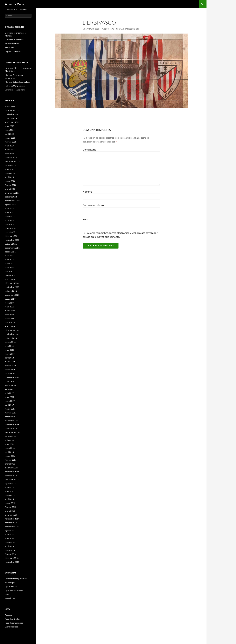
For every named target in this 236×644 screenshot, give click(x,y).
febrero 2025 (11, 142)
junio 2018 (10, 350)
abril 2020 (9, 315)
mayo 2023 (10, 173)
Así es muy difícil (12, 44)
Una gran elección (129, 29)
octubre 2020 (11, 291)
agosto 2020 (10, 299)
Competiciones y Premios (16, 579)
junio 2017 (10, 397)
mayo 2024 (10, 150)
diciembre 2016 (12, 421)
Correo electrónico (94, 205)
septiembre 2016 (12, 432)
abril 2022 (9, 220)
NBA (7, 594)
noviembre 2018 (12, 334)
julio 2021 (9, 256)
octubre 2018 (11, 338)
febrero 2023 (11, 185)
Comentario (90, 149)
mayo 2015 (10, 495)
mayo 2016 (10, 448)
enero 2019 (10, 326)
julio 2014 (9, 534)
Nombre (88, 192)
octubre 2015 (11, 476)
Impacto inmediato (13, 51)
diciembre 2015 (12, 468)
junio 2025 (10, 126)
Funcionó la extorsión (14, 40)
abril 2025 (9, 134)
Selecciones (10, 598)
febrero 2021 (11, 275)
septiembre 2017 (12, 385)
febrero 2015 (11, 507)
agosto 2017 (10, 389)
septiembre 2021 (12, 248)
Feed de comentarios (14, 623)
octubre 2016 (11, 428)
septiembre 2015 (12, 479)
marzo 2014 (10, 550)
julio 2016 (9, 440)
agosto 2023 (10, 165)
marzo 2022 (10, 224)
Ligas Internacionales (14, 590)
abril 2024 (9, 154)
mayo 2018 (10, 354)
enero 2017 (10, 417)
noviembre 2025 (12, 114)
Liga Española (11, 586)
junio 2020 (10, 307)
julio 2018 (9, 346)
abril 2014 (9, 546)
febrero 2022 (11, 228)
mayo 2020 (10, 311)
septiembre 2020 (12, 295)
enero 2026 (10, 106)
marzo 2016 (10, 456)
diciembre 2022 (12, 193)
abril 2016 (9, 452)
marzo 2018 (10, 362)
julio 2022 (9, 209)
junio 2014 (10, 538)
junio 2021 (10, 260)
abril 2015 (9, 499)
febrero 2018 (11, 366)
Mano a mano (19, 86)
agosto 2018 (10, 342)
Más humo (9, 48)
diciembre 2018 (12, 330)
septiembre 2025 (12, 122)
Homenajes (10, 583)
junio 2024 (10, 146)
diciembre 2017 (12, 373)
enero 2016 (10, 464)
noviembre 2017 (12, 377)
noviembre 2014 (12, 519)
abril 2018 (9, 358)
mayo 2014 (10, 542)
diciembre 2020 (12, 283)
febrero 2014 (11, 554)
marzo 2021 (10, 271)
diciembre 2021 (12, 236)
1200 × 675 (109, 29)
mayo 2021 (10, 264)
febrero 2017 (11, 413)
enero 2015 (10, 511)
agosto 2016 (10, 436)
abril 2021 (9, 267)
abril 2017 (9, 405)
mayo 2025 (10, 130)
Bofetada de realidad (22, 82)
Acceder (9, 615)
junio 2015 (10, 491)
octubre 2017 (11, 381)
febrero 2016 (11, 460)
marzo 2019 (10, 322)
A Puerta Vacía (15, 4)
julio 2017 (9, 393)
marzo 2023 (10, 181)
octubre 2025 (11, 118)
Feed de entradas (12, 619)
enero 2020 (10, 318)
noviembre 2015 (12, 472)
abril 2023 (9, 177)
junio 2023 (10, 169)
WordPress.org (11, 627)
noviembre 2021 (12, 240)
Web (85, 219)
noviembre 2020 (12, 287)
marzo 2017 (10, 409)
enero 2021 (10, 279)
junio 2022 (10, 212)
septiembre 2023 (12, 161)
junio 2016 (10, 444)
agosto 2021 (10, 252)
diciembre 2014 (12, 515)
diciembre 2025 (12, 110)
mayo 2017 (10, 401)
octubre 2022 (11, 197)
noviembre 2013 (12, 562)
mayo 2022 (10, 216)
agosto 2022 (10, 205)
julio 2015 (9, 487)
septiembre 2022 (12, 201)
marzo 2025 (10, 138)
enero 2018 (10, 370)
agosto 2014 (10, 531)
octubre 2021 (11, 244)
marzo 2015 (10, 503)
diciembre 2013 (12, 558)
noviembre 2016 (12, 425)
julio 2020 (9, 303)
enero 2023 (10, 189)
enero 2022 (10, 232)
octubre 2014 (11, 523)
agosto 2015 (10, 483)
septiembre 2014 (12, 527)
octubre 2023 (11, 157)
